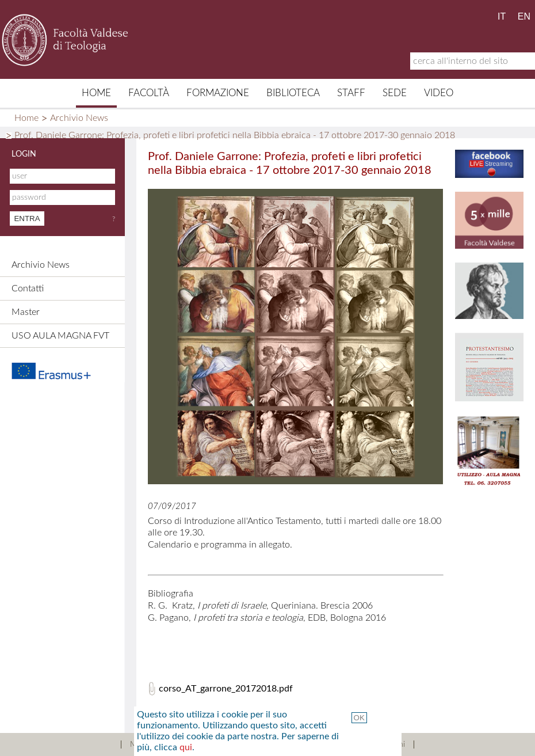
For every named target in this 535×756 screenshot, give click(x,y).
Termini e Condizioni (370, 744)
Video (439, 93)
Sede (395, 93)
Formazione (218, 93)
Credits (264, 744)
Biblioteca (293, 93)
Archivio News (79, 118)
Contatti (28, 288)
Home (96, 93)
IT (502, 16)
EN (524, 16)
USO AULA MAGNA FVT (60, 336)
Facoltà (149, 93)
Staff (351, 93)
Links (305, 744)
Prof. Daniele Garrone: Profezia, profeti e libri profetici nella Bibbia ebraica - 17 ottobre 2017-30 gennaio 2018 (235, 135)
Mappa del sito (156, 744)
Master (26, 312)
